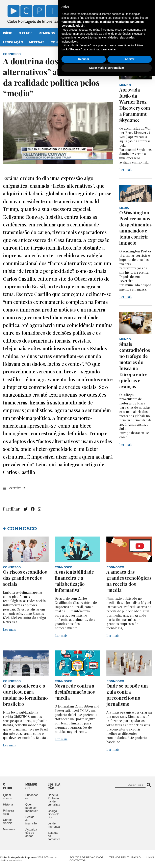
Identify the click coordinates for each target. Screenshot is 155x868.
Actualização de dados (31, 833)
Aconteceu (92, 33)
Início (8, 33)
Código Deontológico (54, 814)
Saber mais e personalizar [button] (107, 860)
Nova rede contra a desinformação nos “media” (75, 692)
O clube (8, 786)
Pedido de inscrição (31, 820)
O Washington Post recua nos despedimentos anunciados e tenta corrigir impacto (135, 228)
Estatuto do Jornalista (54, 836)
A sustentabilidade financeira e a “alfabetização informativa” (74, 581)
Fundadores (32, 797)
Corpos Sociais (8, 821)
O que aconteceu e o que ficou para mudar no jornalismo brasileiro (25, 695)
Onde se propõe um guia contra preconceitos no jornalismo (127, 695)
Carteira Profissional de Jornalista (54, 800)
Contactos (61, 42)
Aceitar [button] (130, 851)
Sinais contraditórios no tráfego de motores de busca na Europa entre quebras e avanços (135, 365)
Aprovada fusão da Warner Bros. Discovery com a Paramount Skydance (135, 105)
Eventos (69, 33)
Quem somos (7, 797)
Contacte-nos (136, 7)
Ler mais (126, 170)
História (8, 804)
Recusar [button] (84, 851)
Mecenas (37, 42)
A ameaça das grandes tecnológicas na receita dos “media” (129, 581)
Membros (47, 33)
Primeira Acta (8, 812)
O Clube (25, 33)
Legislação (13, 42)
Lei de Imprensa (54, 825)
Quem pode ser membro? (32, 808)
